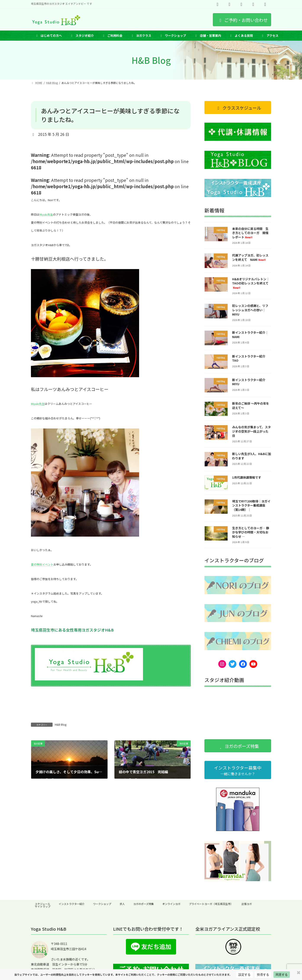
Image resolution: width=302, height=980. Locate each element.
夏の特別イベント (42, 564)
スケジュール (43, 904)
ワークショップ (102, 904)
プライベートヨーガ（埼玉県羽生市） (211, 904)
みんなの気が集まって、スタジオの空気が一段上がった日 (251, 431)
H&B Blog (61, 724)
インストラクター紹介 (72, 904)
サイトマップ (43, 906)
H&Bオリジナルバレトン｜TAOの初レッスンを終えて (251, 283)
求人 (122, 904)
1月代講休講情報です (247, 478)
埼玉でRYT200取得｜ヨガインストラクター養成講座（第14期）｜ (251, 505)
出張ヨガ (247, 904)
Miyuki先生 (46, 214)
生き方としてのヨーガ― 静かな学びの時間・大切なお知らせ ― (251, 532)
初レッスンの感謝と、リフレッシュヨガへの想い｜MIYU (250, 310)
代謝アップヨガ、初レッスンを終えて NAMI (250, 258)
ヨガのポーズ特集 (144, 904)
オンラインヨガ (171, 904)
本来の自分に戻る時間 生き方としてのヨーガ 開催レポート (250, 233)
